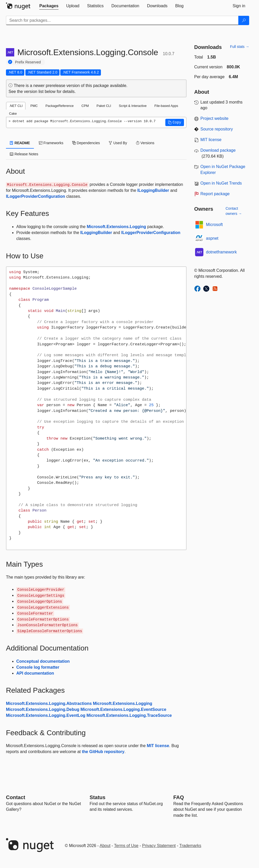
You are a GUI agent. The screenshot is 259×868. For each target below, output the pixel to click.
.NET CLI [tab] (16, 106)
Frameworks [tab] (51, 143)
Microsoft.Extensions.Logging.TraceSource (129, 715)
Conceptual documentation (43, 661)
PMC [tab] (34, 106)
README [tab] (20, 143)
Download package (218, 150)
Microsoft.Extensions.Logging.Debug (43, 709)
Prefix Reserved (28, 62)
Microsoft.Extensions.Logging (116, 227)
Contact (16, 797)
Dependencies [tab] (86, 143)
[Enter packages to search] (122, 20)
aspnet (212, 238)
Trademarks (190, 846)
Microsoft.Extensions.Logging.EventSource (123, 709)
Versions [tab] (145, 143)
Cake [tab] (13, 114)
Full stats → (240, 47)
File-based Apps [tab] (166, 106)
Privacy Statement (159, 846)
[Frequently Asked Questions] (179, 797)
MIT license (158, 746)
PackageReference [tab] (60, 106)
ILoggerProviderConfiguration (35, 196)
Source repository (217, 129)
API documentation (35, 673)
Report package (215, 194)
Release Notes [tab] (24, 154)
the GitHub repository (103, 752)
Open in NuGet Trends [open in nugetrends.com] (221, 183)
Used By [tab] (118, 143)
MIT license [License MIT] (211, 140)
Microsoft (214, 225)
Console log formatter (38, 667)
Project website (215, 118)
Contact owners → (234, 211)
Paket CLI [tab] (104, 106)
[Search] (244, 20)
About (105, 846)
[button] (175, 122)
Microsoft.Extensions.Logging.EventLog (46, 715)
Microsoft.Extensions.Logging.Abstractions (49, 703)
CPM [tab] (85, 106)
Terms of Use (126, 846)
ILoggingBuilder (153, 190)
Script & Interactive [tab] (133, 106)
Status (97, 797)
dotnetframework (221, 252)
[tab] (49, 6)
